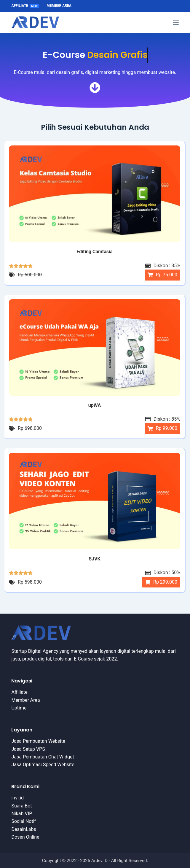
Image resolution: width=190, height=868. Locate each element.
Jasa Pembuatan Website (38, 741)
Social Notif (24, 821)
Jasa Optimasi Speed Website (43, 765)
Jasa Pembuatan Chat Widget (43, 757)
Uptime (19, 708)
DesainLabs (24, 829)
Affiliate (25, 6)
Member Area (59, 6)
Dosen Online (25, 837)
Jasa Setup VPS (28, 749)
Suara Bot (21, 806)
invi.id (17, 798)
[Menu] (176, 22)
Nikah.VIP (22, 814)
